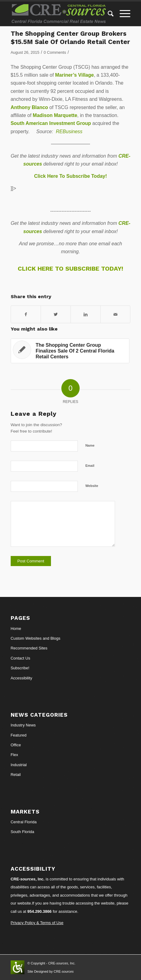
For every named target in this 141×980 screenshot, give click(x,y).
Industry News (23, 725)
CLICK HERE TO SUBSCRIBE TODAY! (70, 269)
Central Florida (24, 822)
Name (90, 445)
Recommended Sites (29, 648)
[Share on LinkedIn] (86, 314)
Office (16, 745)
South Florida (22, 832)
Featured (19, 735)
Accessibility (22, 678)
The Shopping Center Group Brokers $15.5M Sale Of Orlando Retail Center (70, 38)
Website (92, 486)
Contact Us (20, 658)
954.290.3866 (40, 911)
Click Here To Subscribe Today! (71, 176)
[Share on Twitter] (56, 314)
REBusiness (69, 132)
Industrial (19, 765)
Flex (14, 755)
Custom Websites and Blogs (36, 638)
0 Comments (55, 52)
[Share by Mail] (116, 314)
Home (16, 629)
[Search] (108, 14)
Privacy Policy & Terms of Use (37, 923)
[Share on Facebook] (26, 314)
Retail (16, 775)
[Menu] (122, 14)
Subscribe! (20, 668)
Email (90, 466)
